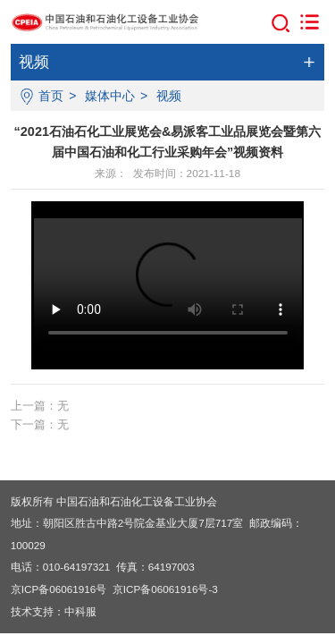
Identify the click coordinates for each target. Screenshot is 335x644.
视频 (169, 96)
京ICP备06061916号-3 (165, 589)
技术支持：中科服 (54, 611)
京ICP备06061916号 (59, 589)
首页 (51, 96)
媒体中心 (110, 96)
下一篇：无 (40, 424)
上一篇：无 (40, 406)
